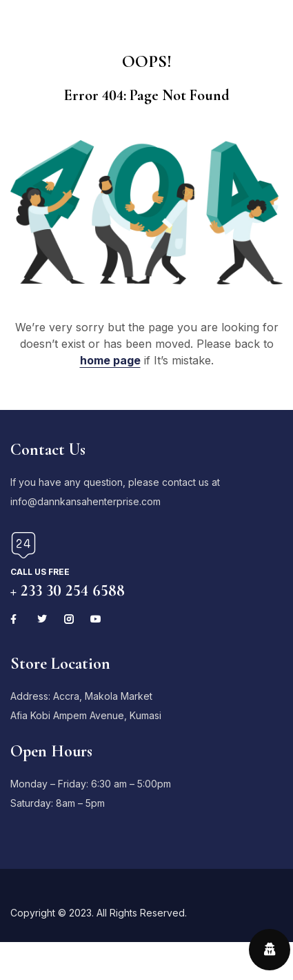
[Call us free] (23, 545)
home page (110, 360)
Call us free (40, 572)
